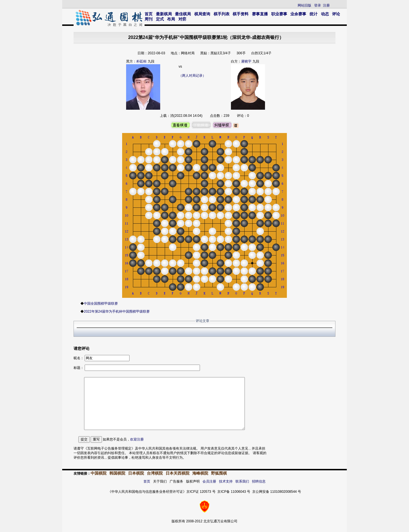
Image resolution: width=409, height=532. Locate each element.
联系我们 (242, 481)
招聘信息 (259, 481)
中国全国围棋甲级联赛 (101, 304)
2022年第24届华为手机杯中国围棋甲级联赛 (117, 311)
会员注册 (209, 481)
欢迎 (137, 439)
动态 (325, 14)
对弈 (182, 19)
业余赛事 (298, 14)
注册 (326, 5)
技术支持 (226, 481)
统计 (314, 14)
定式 (160, 19)
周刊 (149, 19)
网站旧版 (304, 5)
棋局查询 (202, 14)
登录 (318, 5)
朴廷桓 (141, 61)
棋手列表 (222, 14)
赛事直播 (260, 14)
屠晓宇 (246, 61)
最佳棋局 (183, 14)
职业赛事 (279, 14)
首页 (149, 14)
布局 (171, 19)
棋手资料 (241, 14)
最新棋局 (164, 14)
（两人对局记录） (192, 76)
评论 (336, 14)
